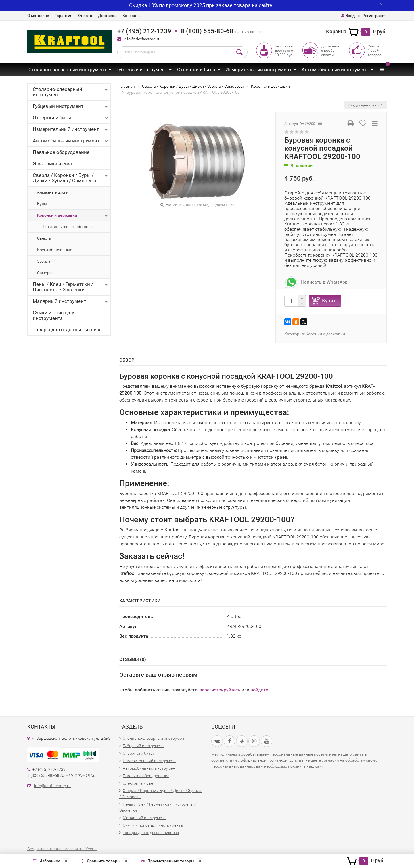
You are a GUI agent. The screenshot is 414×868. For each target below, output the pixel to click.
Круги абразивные (55, 250)
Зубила (44, 261)
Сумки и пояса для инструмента (54, 315)
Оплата (85, 16)
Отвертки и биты (196, 70)
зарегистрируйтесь (220, 690)
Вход (348, 16)
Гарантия (64, 16)
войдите (259, 690)
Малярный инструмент (71, 301)
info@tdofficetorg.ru (142, 39)
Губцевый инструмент (142, 70)
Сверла (44, 238)
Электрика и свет (53, 164)
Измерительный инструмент (258, 70)
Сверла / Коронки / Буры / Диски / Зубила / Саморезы (71, 178)
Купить (330, 301)
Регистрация (375, 16)
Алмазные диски (53, 192)
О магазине (38, 16)
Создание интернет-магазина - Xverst (62, 849)
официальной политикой (264, 760)
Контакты (132, 16)
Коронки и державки (73, 215)
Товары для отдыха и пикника (67, 330)
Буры (42, 204)
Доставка (107, 16)
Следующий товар (365, 105)
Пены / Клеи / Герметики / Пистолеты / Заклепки (71, 287)
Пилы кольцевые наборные (67, 227)
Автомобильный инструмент (335, 70)
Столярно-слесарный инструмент (67, 70)
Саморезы (47, 273)
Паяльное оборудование (61, 152)
